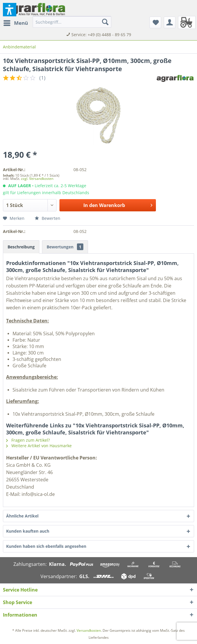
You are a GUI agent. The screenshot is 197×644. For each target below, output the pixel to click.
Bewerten (48, 218)
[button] (10, 10)
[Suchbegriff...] (72, 22)
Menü (16, 22)
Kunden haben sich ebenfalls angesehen (46, 546)
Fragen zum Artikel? (28, 440)
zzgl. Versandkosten (37, 179)
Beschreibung (21, 247)
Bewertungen (65, 247)
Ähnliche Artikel (22, 516)
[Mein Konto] (170, 22)
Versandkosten (89, 630)
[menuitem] (15, 23)
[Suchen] (105, 22)
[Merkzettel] (155, 22)
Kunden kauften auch (28, 531)
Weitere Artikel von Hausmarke (39, 446)
